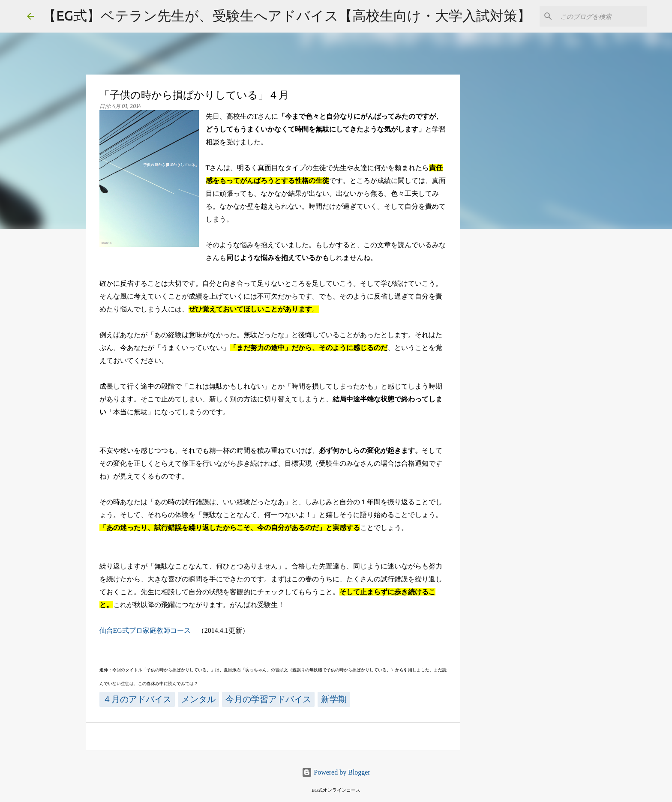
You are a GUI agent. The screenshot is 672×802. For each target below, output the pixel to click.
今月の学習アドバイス (268, 699)
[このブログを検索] (602, 16)
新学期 (334, 699)
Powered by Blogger (336, 772)
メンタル (198, 699)
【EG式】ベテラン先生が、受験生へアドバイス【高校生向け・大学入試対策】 (287, 15)
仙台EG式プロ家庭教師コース (145, 630)
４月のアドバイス (137, 699)
